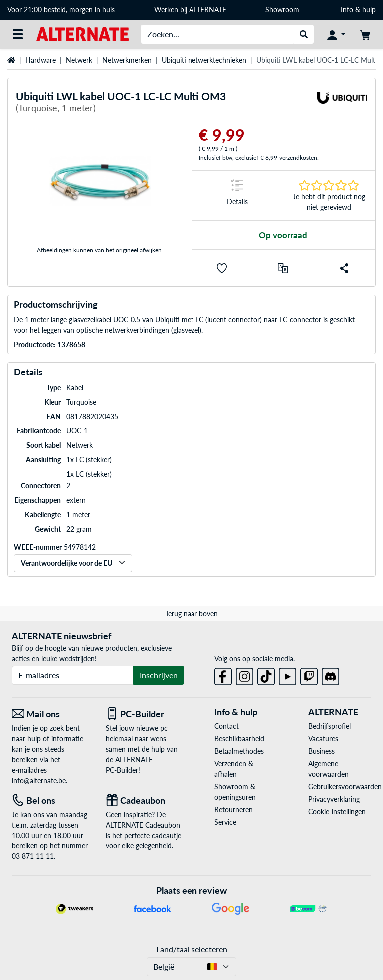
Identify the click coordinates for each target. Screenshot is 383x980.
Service (225, 822)
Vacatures (323, 739)
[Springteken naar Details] (237, 196)
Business (321, 751)
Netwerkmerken (127, 60)
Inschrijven (159, 675)
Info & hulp (358, 10)
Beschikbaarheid (239, 739)
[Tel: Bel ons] (51, 800)
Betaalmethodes (239, 751)
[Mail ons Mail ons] (51, 714)
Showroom (283, 10)
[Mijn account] (336, 34)
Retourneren (234, 809)
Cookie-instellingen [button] (337, 811)
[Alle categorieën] (18, 34)
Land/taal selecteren (192, 949)
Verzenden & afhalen (234, 769)
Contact (227, 726)
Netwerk (79, 60)
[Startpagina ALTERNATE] (83, 34)
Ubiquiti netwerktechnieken (204, 60)
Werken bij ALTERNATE (190, 10)
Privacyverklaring (334, 799)
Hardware (41, 60)
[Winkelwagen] (365, 34)
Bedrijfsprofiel (329, 726)
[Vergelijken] (283, 268)
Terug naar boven (191, 614)
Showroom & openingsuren (235, 792)
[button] (222, 268)
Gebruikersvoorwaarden (340, 786)
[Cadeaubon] (145, 800)
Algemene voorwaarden (328, 769)
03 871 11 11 (33, 856)
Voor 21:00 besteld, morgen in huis (61, 10)
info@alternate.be (39, 780)
